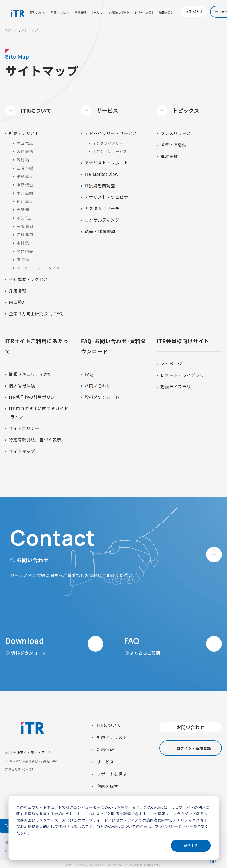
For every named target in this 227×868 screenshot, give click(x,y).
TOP (9, 30)
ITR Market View (102, 174)
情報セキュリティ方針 (31, 374)
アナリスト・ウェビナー (109, 197)
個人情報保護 (22, 385)
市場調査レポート (118, 13)
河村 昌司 (25, 235)
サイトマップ (22, 451)
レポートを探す (144, 13)
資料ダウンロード (102, 397)
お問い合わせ (194, 11)
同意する (191, 846)
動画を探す (166, 13)
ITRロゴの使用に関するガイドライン (38, 413)
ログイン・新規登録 (194, 748)
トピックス (178, 111)
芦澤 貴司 (25, 226)
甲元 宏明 (25, 193)
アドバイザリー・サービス (111, 133)
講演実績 (169, 156)
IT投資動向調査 (100, 185)
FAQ (89, 374)
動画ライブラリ (176, 387)
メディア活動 (173, 145)
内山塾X (17, 302)
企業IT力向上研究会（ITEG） (38, 313)
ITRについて (38, 13)
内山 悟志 (25, 143)
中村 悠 (23, 243)
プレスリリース (176, 133)
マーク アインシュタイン (38, 268)
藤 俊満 (23, 260)
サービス (97, 13)
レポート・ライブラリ (182, 375)
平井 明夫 (25, 251)
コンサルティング (102, 220)
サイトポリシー (24, 428)
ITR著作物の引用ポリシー (34, 397)
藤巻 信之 (25, 218)
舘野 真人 (25, 176)
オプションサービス (110, 151)
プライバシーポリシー (174, 826)
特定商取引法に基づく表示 (35, 440)
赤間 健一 (25, 210)
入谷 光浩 (25, 151)
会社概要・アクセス (28, 279)
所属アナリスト (60, 13)
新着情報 (81, 13)
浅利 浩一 (25, 160)
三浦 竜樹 (25, 168)
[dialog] (114, 828)
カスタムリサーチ (102, 208)
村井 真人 (25, 201)
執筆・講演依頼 (100, 231)
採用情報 (18, 291)
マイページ (171, 364)
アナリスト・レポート (107, 163)
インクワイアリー (108, 143)
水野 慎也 (25, 185)
